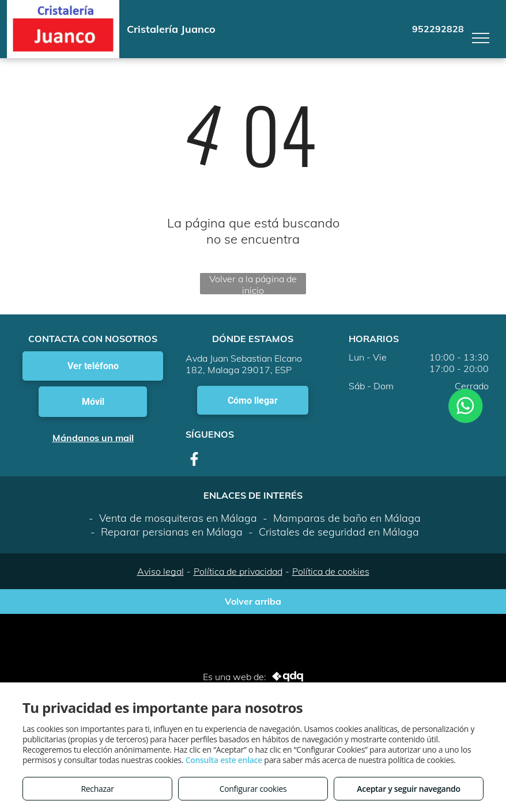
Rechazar (97, 789)
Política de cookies (331, 571)
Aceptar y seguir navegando (408, 789)
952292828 (438, 29)
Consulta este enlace (224, 760)
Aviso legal (161, 571)
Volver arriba (253, 601)
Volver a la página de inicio (253, 284)
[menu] (481, 38)
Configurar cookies (253, 789)
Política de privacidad (238, 571)
